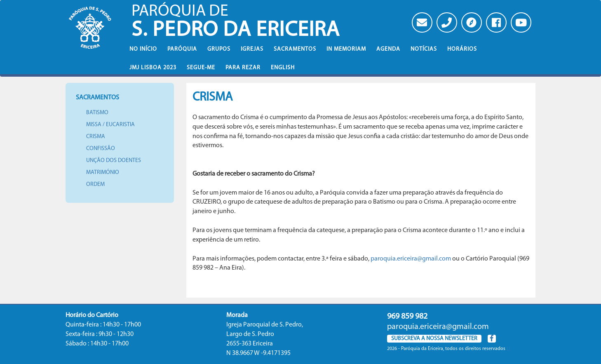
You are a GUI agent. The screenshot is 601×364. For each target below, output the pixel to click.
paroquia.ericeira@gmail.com (411, 259)
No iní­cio (143, 49)
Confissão (101, 149)
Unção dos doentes (114, 161)
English (283, 68)
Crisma (96, 137)
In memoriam (346, 49)
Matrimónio (103, 173)
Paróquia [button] (182, 49)
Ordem (95, 184)
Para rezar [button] (243, 68)
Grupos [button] (219, 49)
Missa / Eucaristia (110, 125)
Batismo (97, 113)
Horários (462, 49)
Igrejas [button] (252, 49)
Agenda (388, 49)
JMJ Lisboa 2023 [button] (153, 68)
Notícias (424, 49)
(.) (508, 349)
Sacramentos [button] (295, 49)
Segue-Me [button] (201, 68)
